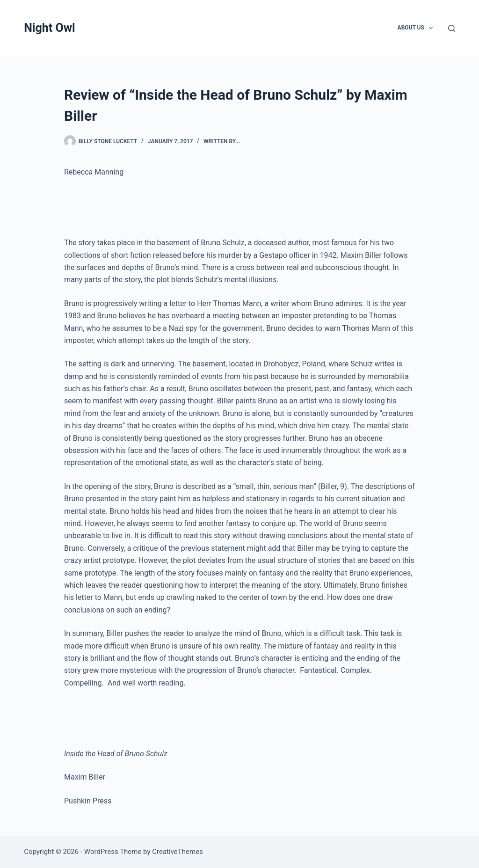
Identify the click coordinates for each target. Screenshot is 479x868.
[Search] (452, 28)
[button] (431, 28)
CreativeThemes (178, 852)
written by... (222, 141)
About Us (417, 28)
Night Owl (49, 28)
